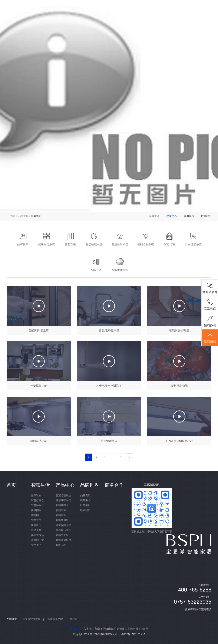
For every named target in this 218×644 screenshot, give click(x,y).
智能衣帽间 (62, 505)
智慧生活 (36, 545)
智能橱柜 (61, 515)
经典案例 (189, 216)
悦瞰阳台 (36, 510)
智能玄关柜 (62, 535)
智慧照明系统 (63, 496)
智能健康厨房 (63, 540)
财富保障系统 (63, 525)
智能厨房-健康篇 (109, 330)
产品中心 (143, 7)
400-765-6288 (195, 590)
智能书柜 (61, 510)
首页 (95, 7)
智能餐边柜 (62, 520)
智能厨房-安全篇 (39, 330)
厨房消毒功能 (109, 441)
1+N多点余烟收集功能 (179, 441)
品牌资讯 (154, 216)
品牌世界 (169, 7)
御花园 (35, 515)
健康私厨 (36, 496)
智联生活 (118, 7)
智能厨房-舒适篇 (179, 330)
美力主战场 (37, 535)
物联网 (74, 619)
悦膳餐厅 (36, 525)
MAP (74, 629)
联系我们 (206, 216)
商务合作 (195, 7)
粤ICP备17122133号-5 (133, 634)
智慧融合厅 (37, 505)
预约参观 (210, 325)
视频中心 (172, 216)
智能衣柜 (61, 545)
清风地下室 (37, 540)
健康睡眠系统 (63, 500)
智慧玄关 (36, 520)
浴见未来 (36, 530)
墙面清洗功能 (39, 441)
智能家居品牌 (55, 619)
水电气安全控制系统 (109, 386)
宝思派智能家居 (32, 619)
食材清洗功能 (179, 386)
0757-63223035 (193, 602)
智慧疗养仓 (37, 500)
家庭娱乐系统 (63, 530)
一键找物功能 (39, 386)
